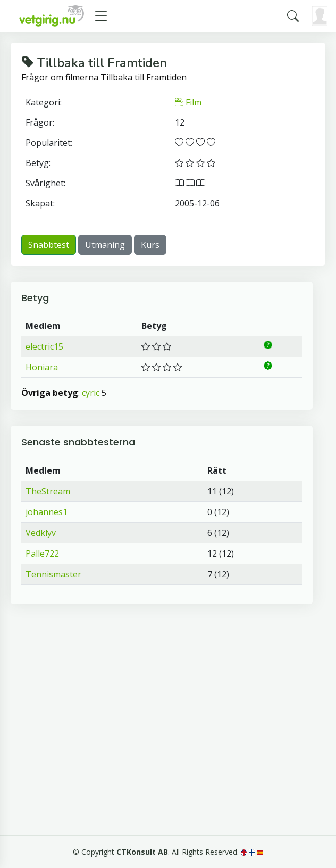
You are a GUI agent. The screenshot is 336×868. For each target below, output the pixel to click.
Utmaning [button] (105, 245)
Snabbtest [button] (49, 245)
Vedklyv (41, 533)
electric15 (44, 346)
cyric (91, 393)
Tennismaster (53, 574)
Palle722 (42, 553)
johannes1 (47, 512)
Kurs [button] (150, 245)
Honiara (42, 367)
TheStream (48, 491)
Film (188, 102)
